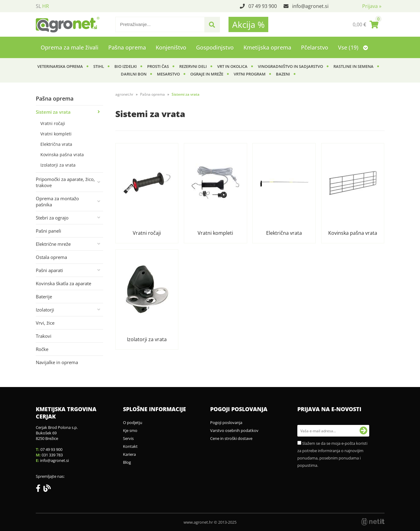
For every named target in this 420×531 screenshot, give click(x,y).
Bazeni (283, 74)
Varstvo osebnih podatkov (234, 430)
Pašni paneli (48, 231)
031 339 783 (52, 455)
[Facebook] (40, 489)
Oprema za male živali (70, 47)
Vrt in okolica (232, 66)
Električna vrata (56, 144)
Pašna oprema (127, 47)
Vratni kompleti (56, 134)
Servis (128, 438)
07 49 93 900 (263, 6)
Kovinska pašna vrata (62, 155)
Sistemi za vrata (53, 112)
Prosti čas (158, 66)
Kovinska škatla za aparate (63, 283)
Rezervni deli (193, 66)
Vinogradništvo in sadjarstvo (290, 66)
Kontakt (130, 446)
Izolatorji (45, 310)
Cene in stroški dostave (231, 438)
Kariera (129, 454)
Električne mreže (53, 244)
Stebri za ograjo (52, 218)
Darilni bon (134, 74)
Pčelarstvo (315, 47)
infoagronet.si (310, 6)
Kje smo (130, 430)
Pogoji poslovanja (226, 422)
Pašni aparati (49, 270)
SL (38, 6)
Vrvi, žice (45, 323)
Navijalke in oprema (57, 362)
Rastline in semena (353, 66)
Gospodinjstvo (215, 47)
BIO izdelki (126, 66)
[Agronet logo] (68, 24)
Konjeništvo (171, 47)
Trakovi (44, 336)
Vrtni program (250, 74)
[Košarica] (366, 24)
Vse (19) (353, 47)
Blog (127, 462)
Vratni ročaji (53, 123)
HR (46, 6)
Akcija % (248, 24)
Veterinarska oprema (60, 66)
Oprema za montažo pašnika (57, 201)
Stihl (99, 66)
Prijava (372, 6)
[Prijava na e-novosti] (363, 431)
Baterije (44, 297)
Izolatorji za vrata (58, 165)
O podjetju (133, 422)
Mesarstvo (168, 74)
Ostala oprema (51, 257)
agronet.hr (124, 94)
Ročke (42, 349)
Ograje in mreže (207, 74)
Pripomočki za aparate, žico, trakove (65, 182)
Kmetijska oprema (267, 47)
